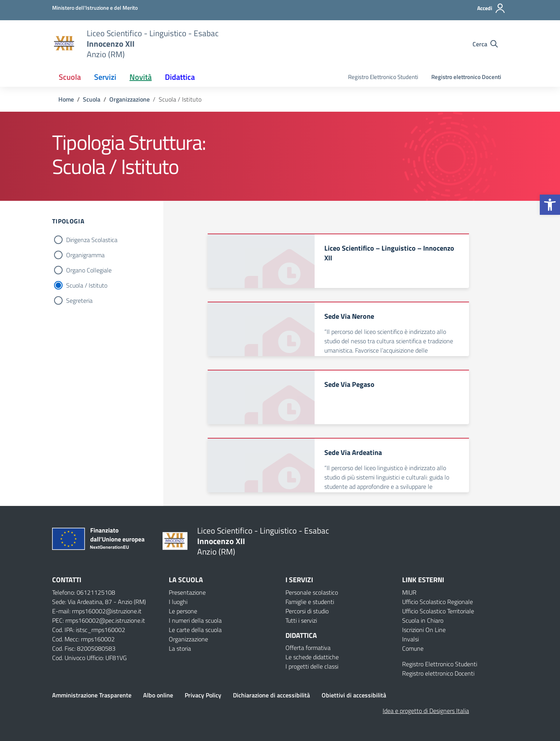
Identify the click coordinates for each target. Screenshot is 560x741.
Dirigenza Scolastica (92, 240)
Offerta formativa (308, 648)
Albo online (158, 695)
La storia (180, 648)
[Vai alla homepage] (65, 44)
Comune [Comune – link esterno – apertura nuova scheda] (413, 648)
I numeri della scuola (195, 620)
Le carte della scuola (195, 630)
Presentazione (187, 592)
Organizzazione (188, 639)
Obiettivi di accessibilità (354, 695)
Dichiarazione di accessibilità (271, 695)
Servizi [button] (105, 77)
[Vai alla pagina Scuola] (92, 99)
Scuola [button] (70, 77)
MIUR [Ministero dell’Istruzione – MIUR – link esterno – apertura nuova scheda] (409, 592)
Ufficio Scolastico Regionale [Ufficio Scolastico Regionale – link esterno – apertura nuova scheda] (437, 602)
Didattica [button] (180, 77)
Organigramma (85, 255)
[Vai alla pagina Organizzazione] (129, 99)
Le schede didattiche (312, 657)
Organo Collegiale (89, 270)
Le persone (183, 611)
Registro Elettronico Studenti (383, 77)
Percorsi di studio (307, 611)
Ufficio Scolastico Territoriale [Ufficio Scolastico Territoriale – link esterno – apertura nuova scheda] (438, 611)
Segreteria (79, 300)
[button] (550, 205)
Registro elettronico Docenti (466, 77)
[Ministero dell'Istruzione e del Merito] (95, 8)
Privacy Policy (203, 695)
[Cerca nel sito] (485, 44)
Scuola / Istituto (87, 285)
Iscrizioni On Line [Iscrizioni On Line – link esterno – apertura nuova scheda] (424, 630)
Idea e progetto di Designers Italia (426, 711)
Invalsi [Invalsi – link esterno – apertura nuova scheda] (410, 639)
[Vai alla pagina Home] (66, 99)
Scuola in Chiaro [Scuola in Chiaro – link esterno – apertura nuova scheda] (423, 620)
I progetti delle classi (312, 666)
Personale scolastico (312, 592)
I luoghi (178, 602)
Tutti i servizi (301, 620)
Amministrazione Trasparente (92, 695)
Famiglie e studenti (310, 602)
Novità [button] (141, 77)
